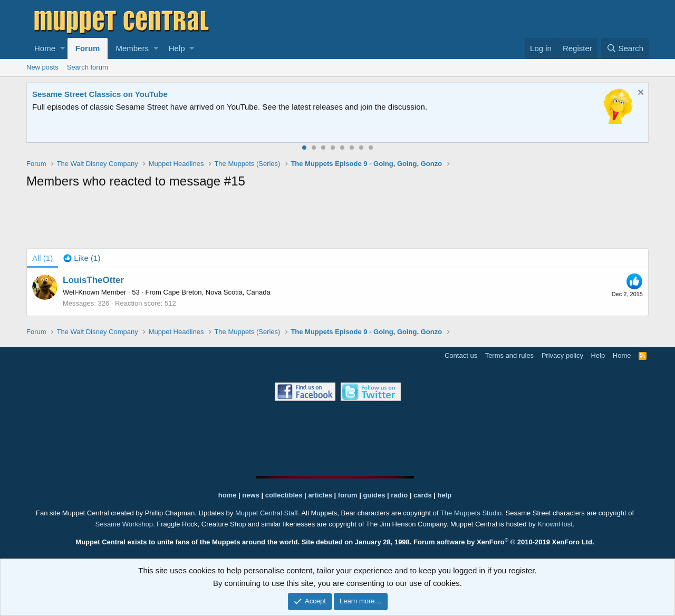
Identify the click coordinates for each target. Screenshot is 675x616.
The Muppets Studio (471, 513)
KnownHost (555, 524)
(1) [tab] (42, 258)
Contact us (461, 355)
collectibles (284, 495)
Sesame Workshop (124, 524)
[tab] (82, 258)
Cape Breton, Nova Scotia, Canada (217, 292)
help (445, 495)
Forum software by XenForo (504, 542)
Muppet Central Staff (267, 513)
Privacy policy (562, 355)
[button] (62, 48)
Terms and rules (509, 355)
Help (177, 48)
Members (132, 48)
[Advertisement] (337, 221)
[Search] (625, 48)
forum (348, 495)
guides (374, 495)
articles (321, 495)
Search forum (88, 67)
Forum (88, 48)
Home (45, 48)
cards (423, 495)
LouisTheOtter (93, 280)
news (251, 495)
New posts (42, 67)
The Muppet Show (66, 94)
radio (399, 495)
